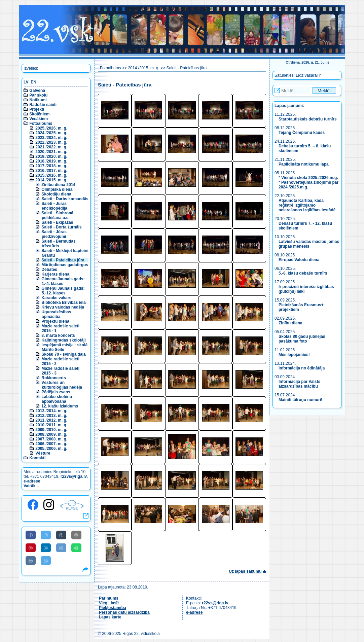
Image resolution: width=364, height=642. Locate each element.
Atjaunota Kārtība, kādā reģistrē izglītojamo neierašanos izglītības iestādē (307, 205)
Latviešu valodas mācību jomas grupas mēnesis (309, 244)
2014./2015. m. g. (51, 180)
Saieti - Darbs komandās (65, 199)
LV (26, 82)
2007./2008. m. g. (51, 439)
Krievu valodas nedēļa (63, 307)
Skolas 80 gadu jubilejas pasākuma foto (302, 339)
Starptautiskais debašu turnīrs (308, 119)
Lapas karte (110, 617)
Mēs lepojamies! (294, 355)
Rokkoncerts (54, 378)
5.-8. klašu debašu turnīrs (303, 273)
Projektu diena (55, 321)
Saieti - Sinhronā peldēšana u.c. (57, 215)
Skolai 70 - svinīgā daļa (63, 354)
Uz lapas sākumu (245, 571)
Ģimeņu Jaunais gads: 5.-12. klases (63, 291)
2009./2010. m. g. (51, 430)
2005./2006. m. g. (51, 449)
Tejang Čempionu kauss (302, 133)
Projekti (37, 109)
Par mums (109, 598)
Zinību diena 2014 (58, 185)
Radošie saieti (43, 105)
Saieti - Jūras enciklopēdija (54, 206)
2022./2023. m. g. (51, 142)
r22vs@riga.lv (74, 476)
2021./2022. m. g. (51, 147)
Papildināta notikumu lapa (304, 164)
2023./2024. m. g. (51, 138)
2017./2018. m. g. (51, 166)
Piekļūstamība (113, 608)
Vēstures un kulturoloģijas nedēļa (62, 385)
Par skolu (38, 95)
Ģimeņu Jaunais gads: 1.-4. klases (63, 281)
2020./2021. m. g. (51, 152)
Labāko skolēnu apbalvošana (57, 399)
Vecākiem (39, 119)
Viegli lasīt (109, 603)
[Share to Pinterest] (31, 548)
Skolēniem (39, 114)
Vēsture (43, 453)
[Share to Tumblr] (61, 535)
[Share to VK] (31, 561)
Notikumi (38, 100)
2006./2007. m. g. (51, 444)
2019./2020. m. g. (51, 156)
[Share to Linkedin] (46, 548)
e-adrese (32, 481)
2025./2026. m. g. (51, 128)
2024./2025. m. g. (51, 133)
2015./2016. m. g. (51, 175)
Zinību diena (290, 323)
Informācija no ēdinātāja (302, 368)
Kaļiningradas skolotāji (63, 340)
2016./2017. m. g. (51, 171)
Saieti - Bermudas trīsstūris (58, 244)
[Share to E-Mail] (76, 535)
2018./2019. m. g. (51, 161)
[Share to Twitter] (46, 535)
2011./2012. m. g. (51, 420)
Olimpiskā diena (57, 189)
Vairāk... (31, 486)
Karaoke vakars (56, 298)
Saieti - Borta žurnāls (61, 227)
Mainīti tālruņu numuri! (300, 400)
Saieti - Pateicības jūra (63, 260)
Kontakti (37, 458)
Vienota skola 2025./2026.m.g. (310, 178)
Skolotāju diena (56, 194)
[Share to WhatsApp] (76, 548)
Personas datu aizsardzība (124, 612)
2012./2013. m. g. (51, 416)
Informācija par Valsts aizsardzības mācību (299, 384)
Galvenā (37, 91)
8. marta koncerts (58, 335)
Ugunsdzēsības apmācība (56, 314)
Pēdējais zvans (56, 392)
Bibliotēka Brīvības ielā (63, 302)
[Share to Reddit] (61, 548)
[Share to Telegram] (46, 561)
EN (33, 82)
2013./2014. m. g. (51, 411)
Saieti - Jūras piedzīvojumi (54, 234)
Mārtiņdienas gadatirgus (65, 265)
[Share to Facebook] (31, 535)
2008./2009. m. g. (51, 434)
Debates (49, 270)
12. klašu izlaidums (60, 406)
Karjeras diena (55, 274)
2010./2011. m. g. (51, 425)
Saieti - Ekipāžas (57, 222)
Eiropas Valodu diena (299, 260)
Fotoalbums (41, 123)
